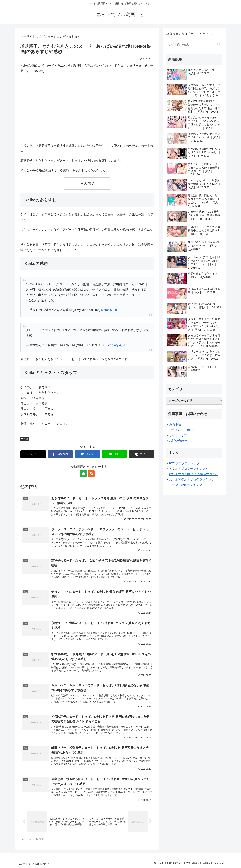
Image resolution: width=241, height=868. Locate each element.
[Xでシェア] (33, 454)
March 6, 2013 (111, 310)
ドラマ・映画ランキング (186, 485)
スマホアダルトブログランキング (192, 480)
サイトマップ (178, 435)
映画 (25, 439)
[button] (142, 454)
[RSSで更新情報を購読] (91, 474)
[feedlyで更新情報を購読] (84, 474)
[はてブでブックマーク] (87, 454)
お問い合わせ (178, 441)
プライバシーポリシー (184, 430)
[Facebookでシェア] (60, 454)
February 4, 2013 (118, 345)
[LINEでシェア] (114, 454)
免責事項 (175, 424)
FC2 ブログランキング (184, 463)
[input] (194, 45)
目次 (84, 183)
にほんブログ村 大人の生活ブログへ (194, 474)
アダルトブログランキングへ (189, 469)
